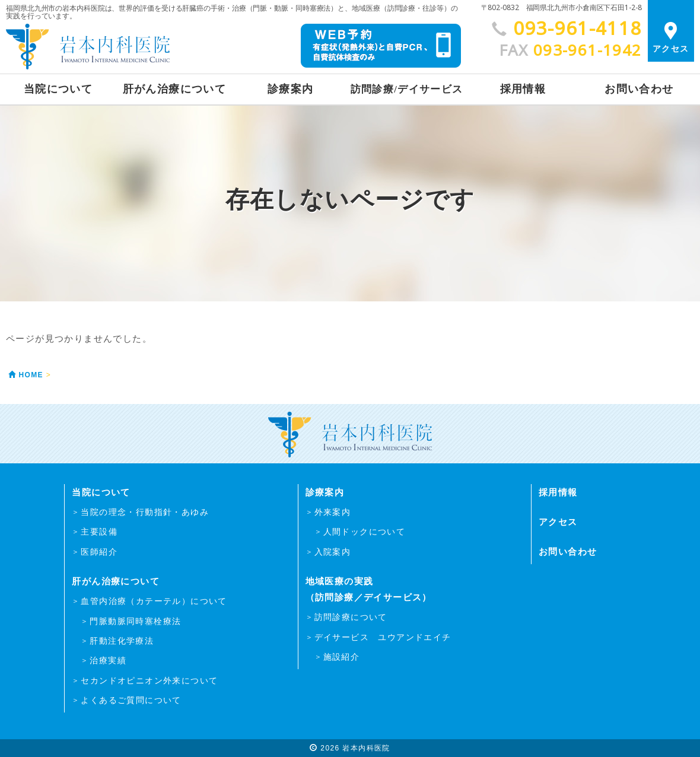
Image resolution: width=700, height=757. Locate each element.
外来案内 (333, 512)
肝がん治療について (175, 89)
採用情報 (523, 89)
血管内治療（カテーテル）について (154, 601)
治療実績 (108, 660)
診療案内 (291, 89)
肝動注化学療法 (122, 641)
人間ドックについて (365, 532)
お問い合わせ (639, 89)
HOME (25, 376)
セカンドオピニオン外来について (149, 680)
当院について (58, 89)
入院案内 (333, 552)
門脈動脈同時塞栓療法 (135, 621)
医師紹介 (99, 552)
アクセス (671, 35)
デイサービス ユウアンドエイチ (383, 637)
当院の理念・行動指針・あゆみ (145, 512)
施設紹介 (342, 657)
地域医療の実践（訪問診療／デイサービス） (369, 589)
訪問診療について (351, 617)
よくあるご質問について (131, 700)
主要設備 (99, 532)
